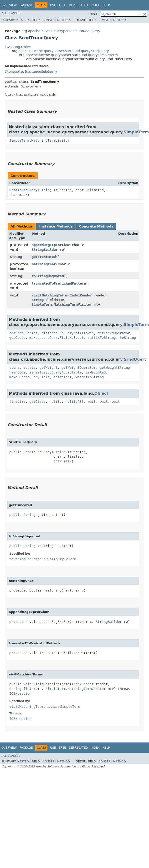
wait (92, 402)
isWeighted (96, 372)
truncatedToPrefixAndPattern (59, 283)
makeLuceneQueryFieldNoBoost (57, 338)
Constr (48, 20)
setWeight (62, 377)
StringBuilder (45, 250)
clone (14, 368)
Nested (23, 20)
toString (128, 338)
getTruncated (44, 257)
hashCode (17, 372)
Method (64, 20)
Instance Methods (56, 226)
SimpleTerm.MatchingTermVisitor (39, 141)
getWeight (48, 368)
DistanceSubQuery (41, 72)
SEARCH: (93, 14)
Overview (9, 5)
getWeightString (115, 368)
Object (101, 393)
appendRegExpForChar (51, 245)
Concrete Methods (96, 226)
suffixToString (102, 338)
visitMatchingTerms (50, 295)
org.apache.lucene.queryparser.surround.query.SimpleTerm (68, 55)
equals (29, 368)
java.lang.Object (18, 47)
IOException (20, 693)
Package (26, 5)
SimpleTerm (31, 86)
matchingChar (44, 264)
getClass (37, 402)
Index (95, 5)
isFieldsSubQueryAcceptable (55, 372)
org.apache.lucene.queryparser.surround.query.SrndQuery (60, 51)
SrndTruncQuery (23, 190)
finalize (17, 402)
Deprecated (78, 5)
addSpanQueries (23, 333)
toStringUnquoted (48, 276)
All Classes (11, 13)
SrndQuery (135, 359)
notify (56, 402)
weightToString (90, 377)
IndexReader (81, 295)
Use (53, 5)
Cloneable (14, 72)
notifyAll (75, 402)
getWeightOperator (79, 368)
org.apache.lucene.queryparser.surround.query (61, 31)
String (45, 190)
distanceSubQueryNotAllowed (68, 333)
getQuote (17, 338)
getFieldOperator (114, 333)
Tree (62, 5)
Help (106, 5)
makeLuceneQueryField (29, 377)
